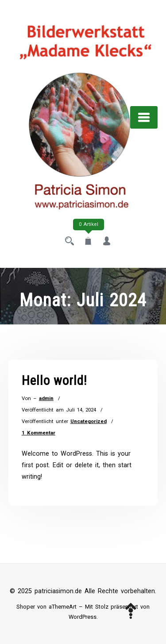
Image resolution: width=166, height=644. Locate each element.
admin (46, 398)
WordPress (83, 617)
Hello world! (54, 381)
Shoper (26, 607)
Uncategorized (89, 421)
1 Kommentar (39, 433)
